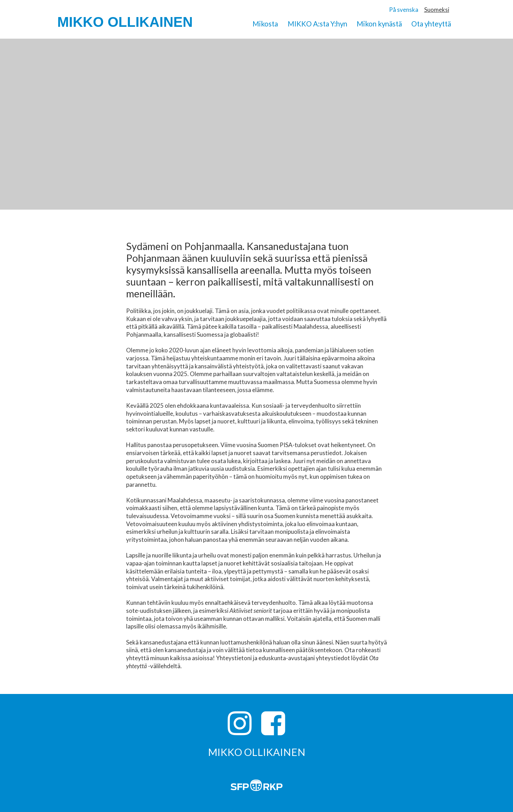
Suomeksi (437, 10)
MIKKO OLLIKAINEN (125, 22)
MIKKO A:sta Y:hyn (317, 24)
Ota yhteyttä (431, 24)
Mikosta (265, 24)
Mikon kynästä (379, 24)
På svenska (404, 10)
